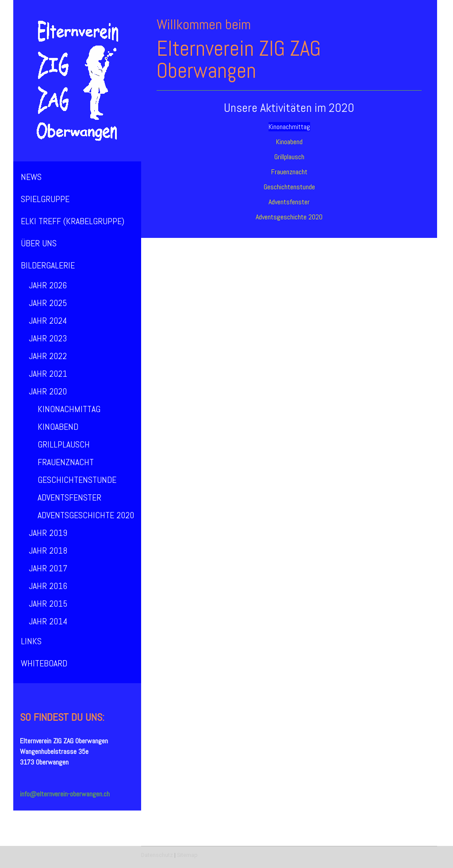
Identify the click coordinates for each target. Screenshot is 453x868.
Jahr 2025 (48, 303)
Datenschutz (157, 855)
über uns (39, 243)
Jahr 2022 (48, 356)
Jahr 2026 (48, 285)
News (31, 177)
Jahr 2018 (48, 551)
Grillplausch (64, 444)
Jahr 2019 (48, 533)
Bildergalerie (48, 265)
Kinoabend (58, 427)
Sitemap (187, 855)
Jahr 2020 (48, 391)
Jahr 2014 (48, 621)
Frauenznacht (66, 462)
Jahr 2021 (48, 374)
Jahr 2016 (48, 586)
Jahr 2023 (48, 338)
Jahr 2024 (48, 321)
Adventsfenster (69, 497)
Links (31, 641)
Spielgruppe (45, 199)
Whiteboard (44, 663)
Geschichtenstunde (77, 480)
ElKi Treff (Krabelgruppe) (73, 221)
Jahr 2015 (48, 604)
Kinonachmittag (69, 409)
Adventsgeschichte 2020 (86, 515)
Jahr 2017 (48, 568)
